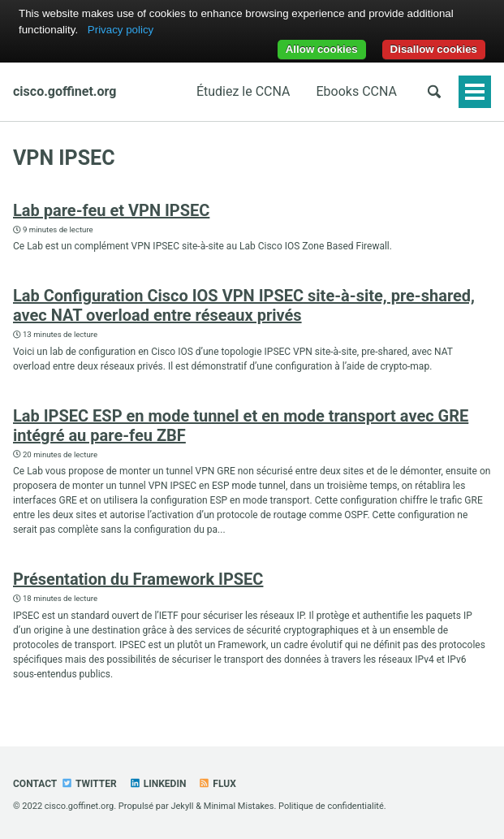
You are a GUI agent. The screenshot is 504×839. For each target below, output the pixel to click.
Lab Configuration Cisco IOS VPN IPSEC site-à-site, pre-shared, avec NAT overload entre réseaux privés (244, 305)
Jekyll (182, 806)
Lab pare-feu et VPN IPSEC (111, 210)
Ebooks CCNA (357, 91)
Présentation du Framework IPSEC (138, 579)
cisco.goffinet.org (65, 91)
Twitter (88, 784)
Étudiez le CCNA (243, 91)
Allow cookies (322, 49)
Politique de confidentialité (331, 806)
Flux (217, 784)
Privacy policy (121, 30)
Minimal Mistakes (239, 806)
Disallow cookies (434, 49)
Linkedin (158, 784)
